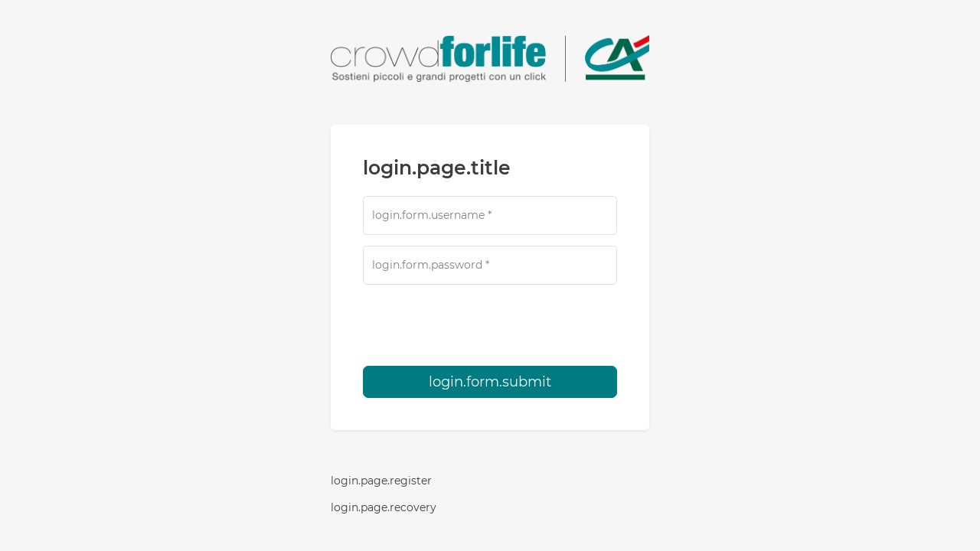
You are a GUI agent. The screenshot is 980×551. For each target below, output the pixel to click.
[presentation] (490, 325)
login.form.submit (490, 381)
